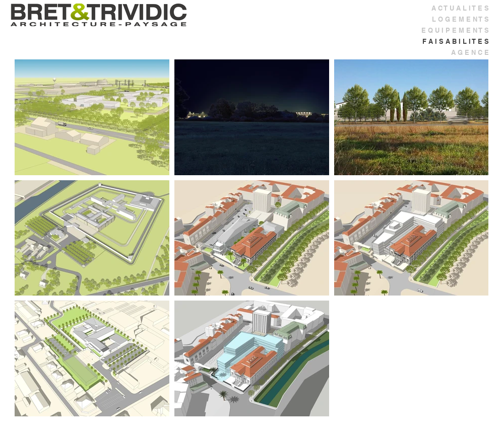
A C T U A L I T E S (460, 8)
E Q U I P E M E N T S (455, 30)
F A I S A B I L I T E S (456, 41)
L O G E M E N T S (460, 19)
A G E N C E (470, 52)
